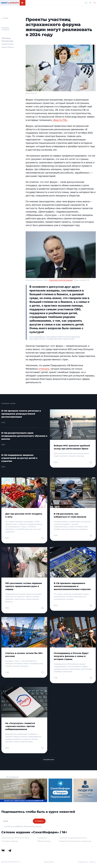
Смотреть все (49, 759)
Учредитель (42, 838)
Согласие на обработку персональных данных (23, 826)
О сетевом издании (10, 841)
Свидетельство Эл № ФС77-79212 (15, 838)
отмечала (44, 369)
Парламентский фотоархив (61, 280)
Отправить (39, 821)
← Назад (5, 18)
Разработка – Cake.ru (87, 862)
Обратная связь (44, 841)
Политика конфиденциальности (73, 838)
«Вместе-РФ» (60, 120)
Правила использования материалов (75, 841)
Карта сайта (49, 862)
